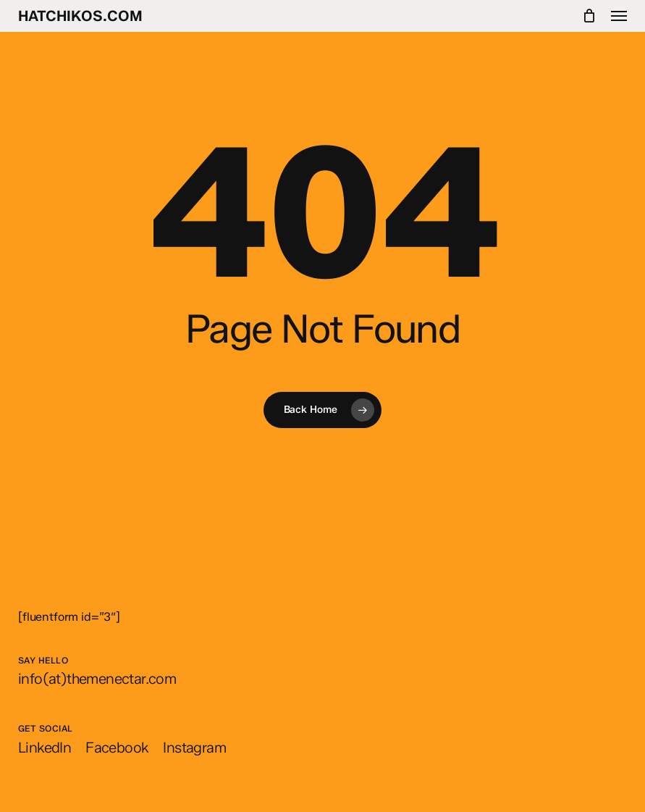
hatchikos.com (80, 16)
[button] (619, 16)
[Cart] (590, 16)
